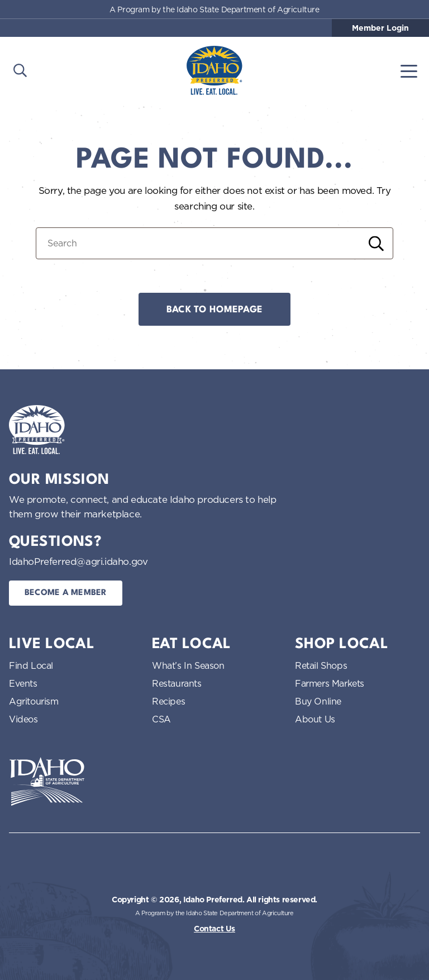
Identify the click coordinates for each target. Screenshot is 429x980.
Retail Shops (321, 665)
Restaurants (177, 683)
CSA (161, 719)
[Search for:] (214, 243)
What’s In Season (188, 665)
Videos (23, 719)
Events (23, 683)
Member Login (380, 28)
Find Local (31, 665)
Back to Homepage (214, 310)
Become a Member (66, 593)
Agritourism (34, 701)
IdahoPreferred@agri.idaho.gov (78, 561)
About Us (315, 719)
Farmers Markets (330, 683)
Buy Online (318, 701)
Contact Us (214, 929)
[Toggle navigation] (409, 70)
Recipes (168, 701)
